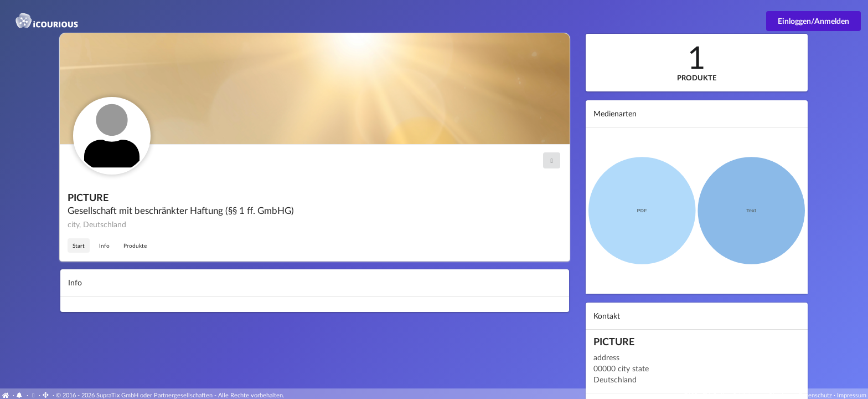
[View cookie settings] (33, 395)
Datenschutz (815, 395)
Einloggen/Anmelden (813, 21)
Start (79, 245)
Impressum (852, 395)
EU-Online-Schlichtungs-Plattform (748, 395)
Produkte (135, 245)
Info (104, 245)
